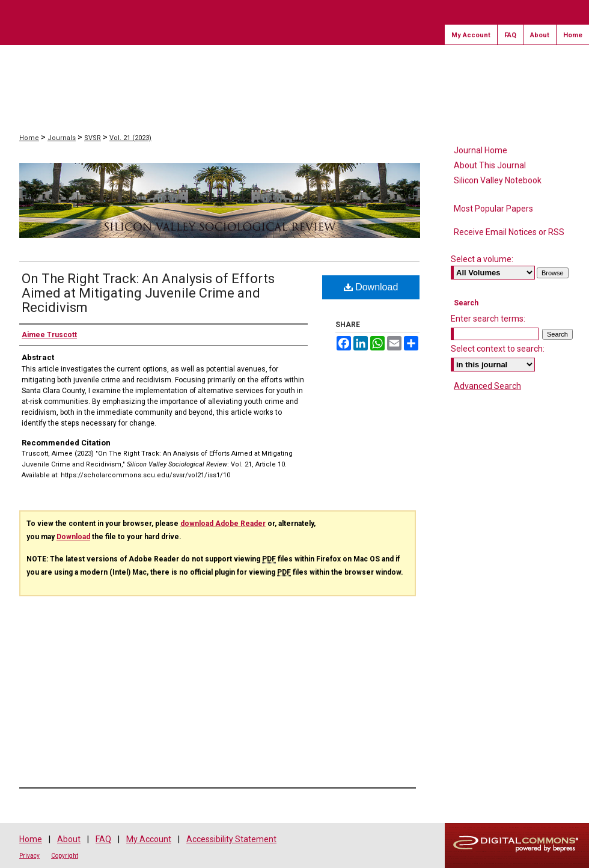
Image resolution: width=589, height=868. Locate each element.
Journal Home (481, 150)
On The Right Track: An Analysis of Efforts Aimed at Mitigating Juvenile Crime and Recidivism (148, 293)
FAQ (103, 839)
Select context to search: (498, 349)
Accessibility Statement (231, 839)
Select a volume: (482, 259)
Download (371, 287)
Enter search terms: (488, 319)
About (69, 839)
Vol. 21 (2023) (130, 138)
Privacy (29, 856)
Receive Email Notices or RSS (509, 232)
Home (29, 138)
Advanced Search (487, 386)
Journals (62, 138)
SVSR (93, 138)
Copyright (65, 856)
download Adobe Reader (223, 524)
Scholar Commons (88, 71)
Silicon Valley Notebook (498, 180)
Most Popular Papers (493, 209)
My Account (149, 839)
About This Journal (490, 165)
